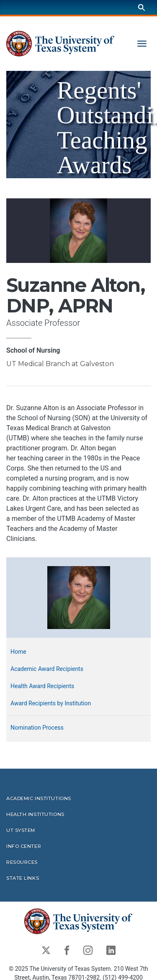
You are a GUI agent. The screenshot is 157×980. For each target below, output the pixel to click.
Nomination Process (37, 728)
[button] (79, 597)
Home (18, 652)
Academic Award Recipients (47, 669)
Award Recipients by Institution (51, 703)
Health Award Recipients (42, 686)
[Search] (142, 7)
